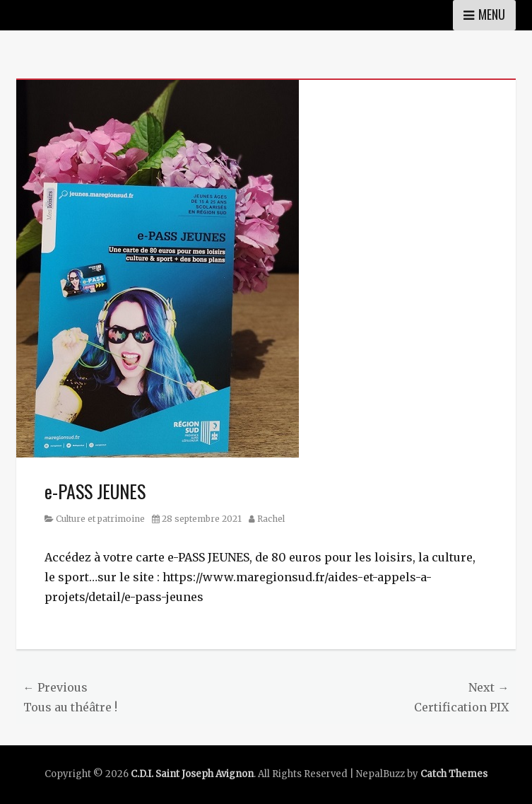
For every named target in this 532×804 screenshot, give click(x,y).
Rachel (271, 519)
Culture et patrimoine (100, 519)
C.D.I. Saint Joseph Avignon (192, 774)
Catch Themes (454, 774)
